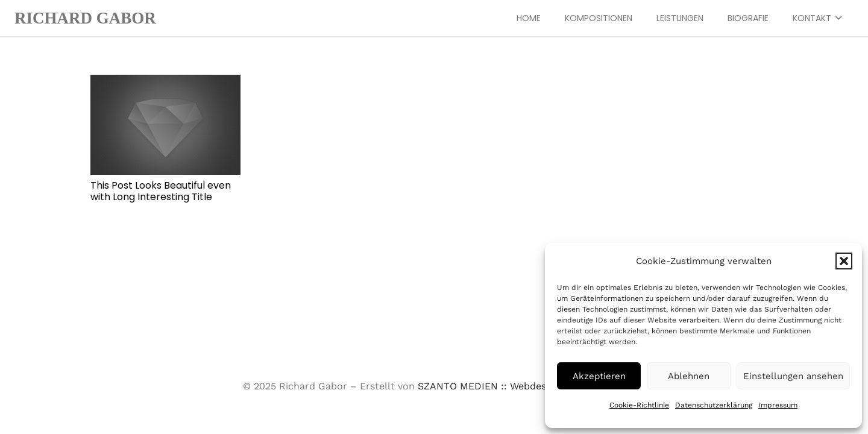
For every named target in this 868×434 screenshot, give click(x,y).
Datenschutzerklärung (714, 405)
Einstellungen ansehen (793, 376)
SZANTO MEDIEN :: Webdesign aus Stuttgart (522, 386)
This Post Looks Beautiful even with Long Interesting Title (161, 191)
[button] (844, 261)
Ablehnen (689, 376)
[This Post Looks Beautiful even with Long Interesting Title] (165, 125)
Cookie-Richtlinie (639, 405)
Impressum (778, 405)
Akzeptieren (599, 376)
